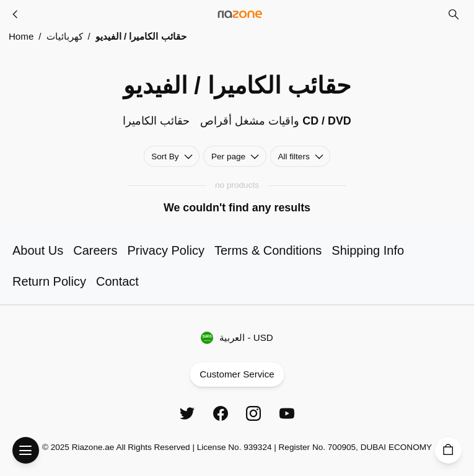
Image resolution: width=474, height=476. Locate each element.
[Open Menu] (26, 450)
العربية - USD (237, 337)
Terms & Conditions (268, 250)
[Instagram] (253, 413)
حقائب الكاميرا (156, 121)
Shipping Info (368, 250)
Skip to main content (58, 23)
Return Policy (49, 281)
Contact (117, 281)
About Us (38, 250)
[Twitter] (187, 413)
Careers (95, 250)
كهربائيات (65, 36)
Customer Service (237, 375)
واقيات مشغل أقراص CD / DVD (275, 121)
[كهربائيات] (15, 14)
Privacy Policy (165, 250)
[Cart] (448, 450)
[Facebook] (221, 413)
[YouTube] (287, 413)
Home (21, 36)
